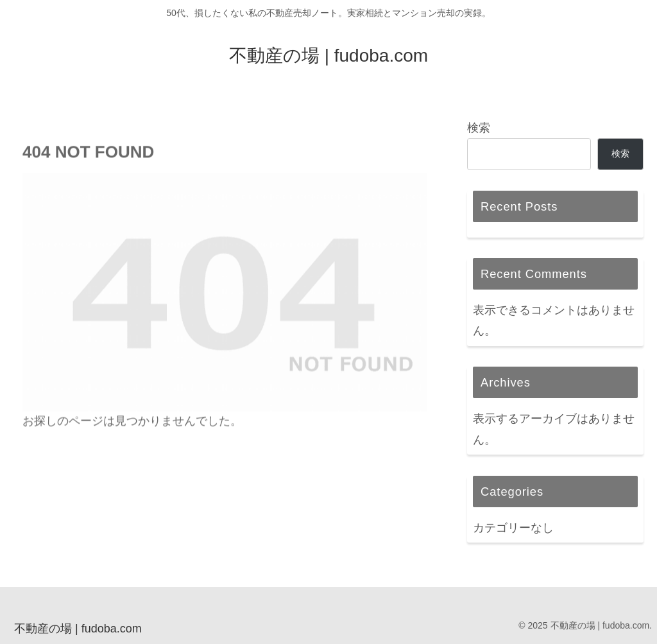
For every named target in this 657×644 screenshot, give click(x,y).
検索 (479, 128)
